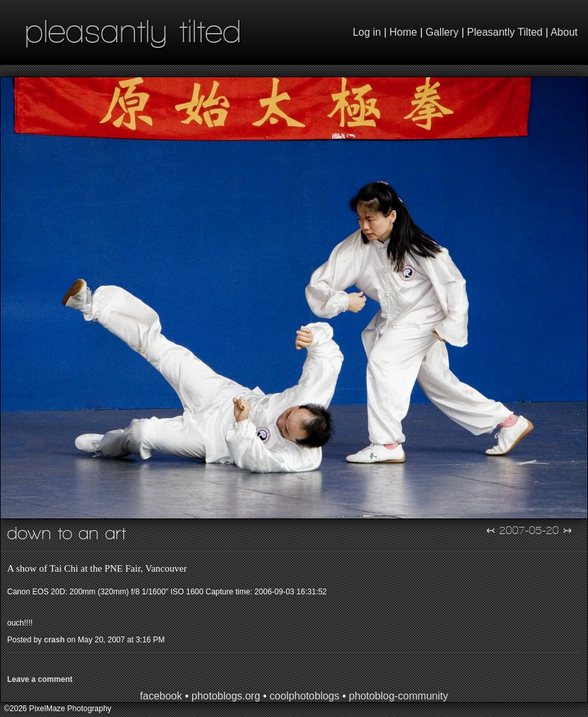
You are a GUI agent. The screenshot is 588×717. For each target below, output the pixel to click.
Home (403, 32)
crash (55, 640)
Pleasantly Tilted (505, 32)
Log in (367, 32)
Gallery (442, 32)
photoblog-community (398, 696)
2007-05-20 (529, 530)
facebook (161, 696)
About (564, 32)
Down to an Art (67, 533)
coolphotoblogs (304, 696)
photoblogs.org (226, 696)
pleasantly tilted (133, 31)
